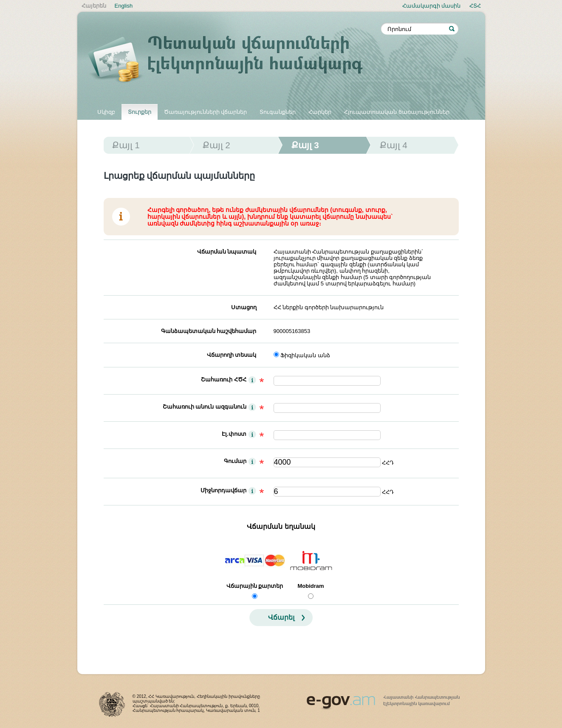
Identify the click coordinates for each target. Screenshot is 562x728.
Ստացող (244, 307)
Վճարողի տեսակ (232, 355)
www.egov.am (383, 699)
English (124, 6)
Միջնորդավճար (223, 490)
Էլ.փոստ (234, 434)
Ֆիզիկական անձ (305, 355)
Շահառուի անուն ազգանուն (205, 407)
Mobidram (311, 586)
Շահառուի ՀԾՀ (224, 380)
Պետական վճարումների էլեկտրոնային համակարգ (234, 60)
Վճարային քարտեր (255, 586)
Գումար (235, 461)
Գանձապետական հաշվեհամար (209, 331)
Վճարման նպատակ (227, 252)
